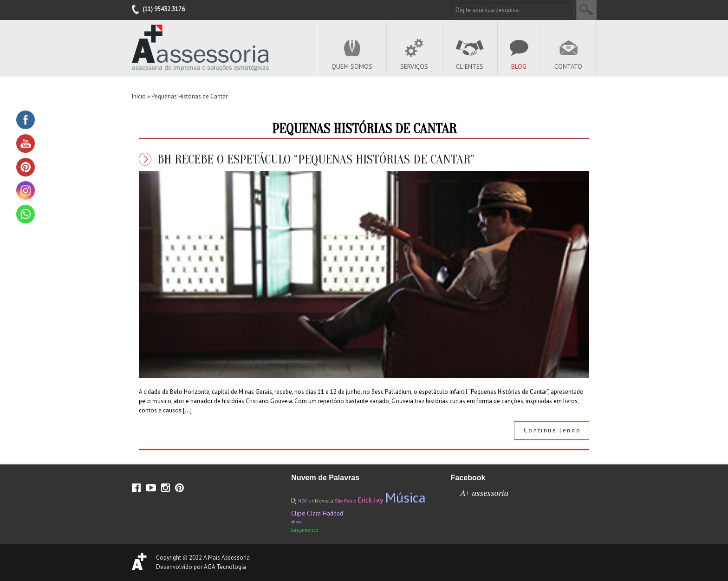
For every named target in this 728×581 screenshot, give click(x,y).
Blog (519, 66)
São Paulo (345, 501)
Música (405, 497)
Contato (568, 66)
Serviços (414, 66)
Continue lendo (552, 430)
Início (139, 96)
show (296, 522)
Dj (294, 500)
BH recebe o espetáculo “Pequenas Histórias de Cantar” (316, 159)
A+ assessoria (484, 493)
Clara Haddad (325, 513)
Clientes (470, 66)
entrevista (321, 500)
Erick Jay (370, 500)
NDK (302, 501)
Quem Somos (352, 66)
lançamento (305, 530)
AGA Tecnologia (225, 567)
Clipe (298, 513)
